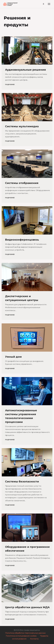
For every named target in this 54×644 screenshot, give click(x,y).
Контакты (34, 639)
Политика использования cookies (21, 636)
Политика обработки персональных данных (25, 633)
